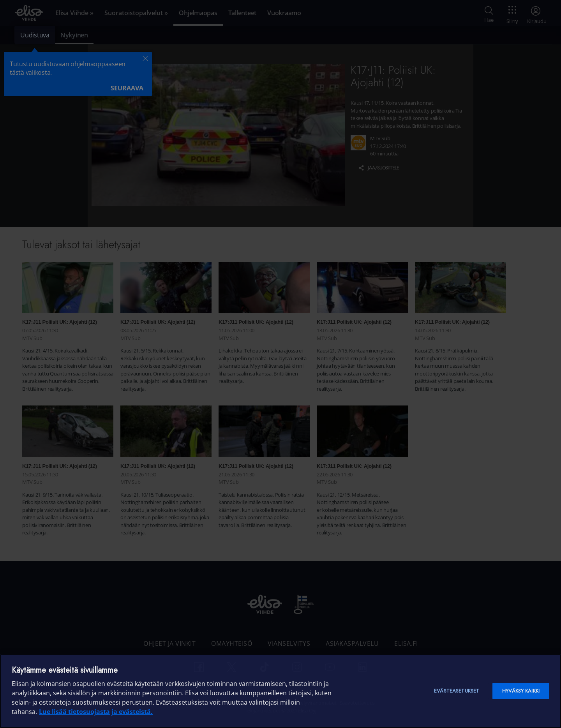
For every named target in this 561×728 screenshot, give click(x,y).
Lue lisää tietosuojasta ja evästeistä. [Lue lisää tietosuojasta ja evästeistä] (96, 712)
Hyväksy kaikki (521, 691)
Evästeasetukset (457, 691)
